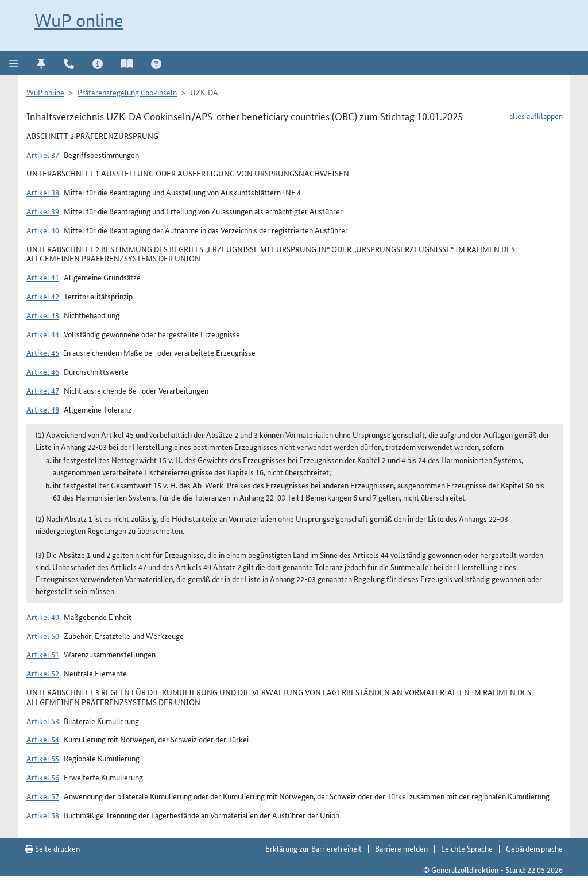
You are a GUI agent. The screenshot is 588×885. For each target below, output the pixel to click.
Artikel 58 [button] (43, 815)
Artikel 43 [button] (43, 315)
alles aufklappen (536, 116)
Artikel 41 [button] (43, 277)
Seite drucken (53, 848)
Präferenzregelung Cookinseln (127, 92)
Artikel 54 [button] (43, 739)
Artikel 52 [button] (43, 673)
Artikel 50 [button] (43, 636)
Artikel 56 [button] (43, 777)
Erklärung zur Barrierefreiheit (314, 848)
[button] (14, 63)
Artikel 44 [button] (43, 334)
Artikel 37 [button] (43, 155)
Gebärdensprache (534, 848)
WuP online (79, 20)
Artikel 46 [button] (43, 371)
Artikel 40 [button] (43, 230)
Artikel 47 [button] (43, 390)
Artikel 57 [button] (43, 796)
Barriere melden (401, 848)
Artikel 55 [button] (43, 758)
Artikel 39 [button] (43, 211)
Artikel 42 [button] (43, 296)
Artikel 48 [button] (43, 409)
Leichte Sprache (467, 848)
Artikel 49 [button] (43, 617)
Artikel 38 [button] (43, 192)
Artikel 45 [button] (43, 352)
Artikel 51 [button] (43, 654)
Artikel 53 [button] (43, 721)
